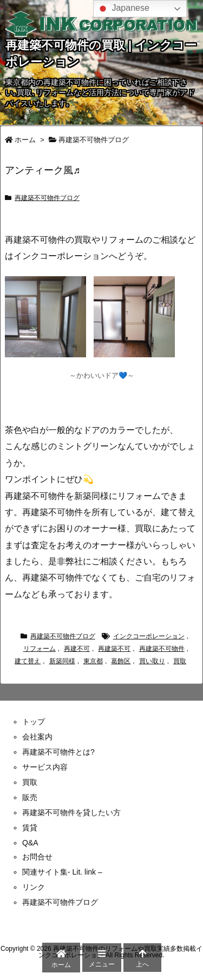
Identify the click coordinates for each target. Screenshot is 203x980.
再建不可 (77, 649)
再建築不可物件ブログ (94, 140)
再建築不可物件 (162, 649)
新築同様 (62, 661)
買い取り (152, 661)
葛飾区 (121, 661)
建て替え (28, 661)
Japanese (123, 9)
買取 (180, 661)
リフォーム (40, 649)
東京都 (93, 661)
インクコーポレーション (149, 636)
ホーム (25, 140)
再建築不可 (114, 649)
